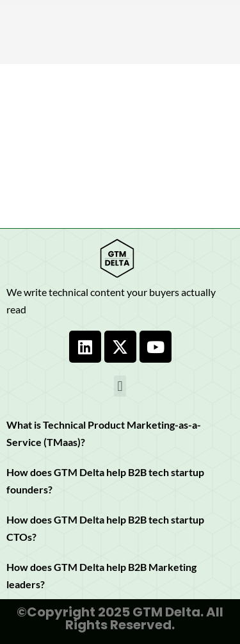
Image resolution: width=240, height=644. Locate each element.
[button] (120, 386)
